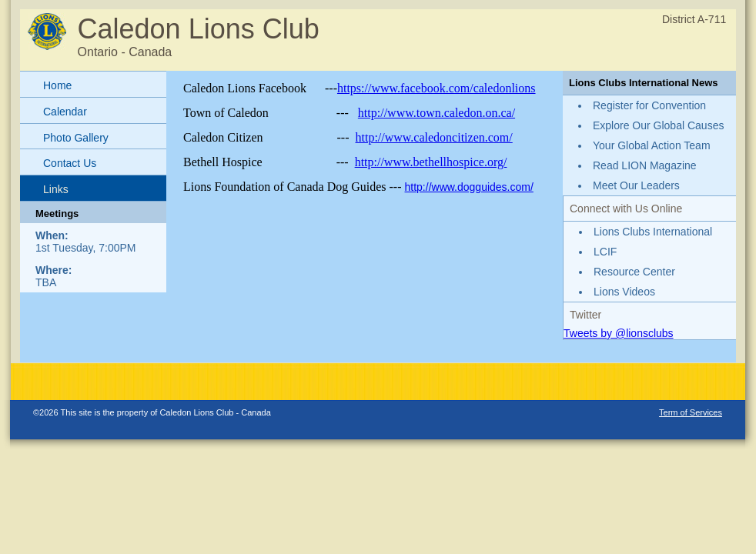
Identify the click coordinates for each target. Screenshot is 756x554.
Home (57, 85)
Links (56, 189)
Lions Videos (624, 292)
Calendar (65, 112)
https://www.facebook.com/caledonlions (437, 88)
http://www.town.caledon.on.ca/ (437, 113)
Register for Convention (649, 105)
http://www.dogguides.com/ (469, 187)
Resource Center (634, 272)
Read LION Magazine (645, 165)
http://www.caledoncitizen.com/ (434, 137)
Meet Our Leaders (636, 185)
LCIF (605, 252)
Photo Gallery (76, 138)
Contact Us (70, 163)
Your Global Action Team (652, 145)
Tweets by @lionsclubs (619, 333)
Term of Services (691, 412)
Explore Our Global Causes (658, 125)
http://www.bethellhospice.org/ (431, 162)
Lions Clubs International (653, 232)
